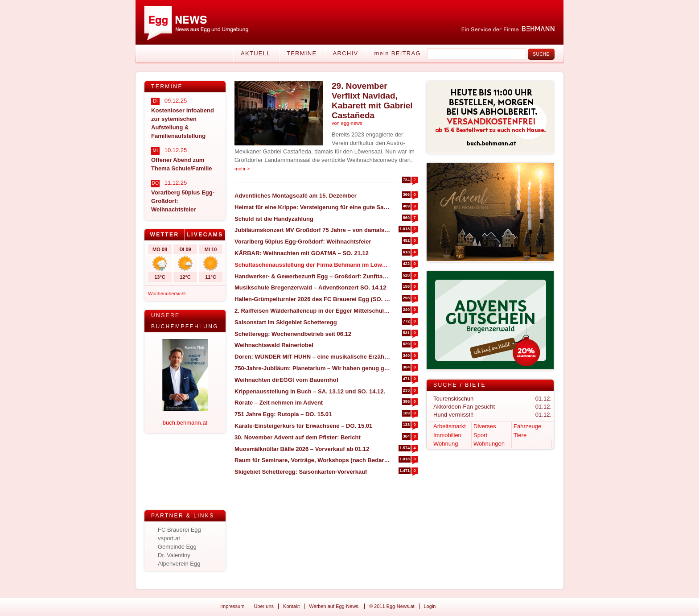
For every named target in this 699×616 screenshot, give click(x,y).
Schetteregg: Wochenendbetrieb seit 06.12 (293, 334)
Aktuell (256, 53)
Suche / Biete (460, 385)
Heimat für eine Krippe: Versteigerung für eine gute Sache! (312, 207)
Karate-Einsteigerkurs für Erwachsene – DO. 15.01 (303, 426)
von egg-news (347, 123)
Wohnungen (489, 444)
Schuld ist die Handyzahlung (274, 219)
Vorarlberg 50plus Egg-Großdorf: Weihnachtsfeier (303, 242)
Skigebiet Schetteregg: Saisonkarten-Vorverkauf (301, 472)
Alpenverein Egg (179, 564)
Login (430, 606)
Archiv (346, 53)
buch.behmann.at (185, 423)
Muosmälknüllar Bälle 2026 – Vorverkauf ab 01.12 (302, 449)
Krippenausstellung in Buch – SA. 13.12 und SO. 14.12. (310, 391)
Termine (302, 53)
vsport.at (169, 538)
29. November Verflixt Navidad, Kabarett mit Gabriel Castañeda (372, 101)
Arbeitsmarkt (450, 426)
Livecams (205, 235)
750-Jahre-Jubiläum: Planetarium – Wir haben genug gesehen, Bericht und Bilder (312, 368)
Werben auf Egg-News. (334, 606)
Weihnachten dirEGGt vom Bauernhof (286, 380)
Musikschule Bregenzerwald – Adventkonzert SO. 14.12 (310, 287)
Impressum (232, 606)
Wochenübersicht (167, 294)
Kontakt (291, 606)
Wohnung (446, 444)
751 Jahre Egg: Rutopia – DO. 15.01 (283, 414)
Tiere (520, 435)
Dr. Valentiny (174, 555)
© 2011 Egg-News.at (392, 606)
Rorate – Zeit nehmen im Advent (279, 403)
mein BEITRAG (397, 53)
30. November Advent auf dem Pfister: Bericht (298, 437)
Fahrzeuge (527, 426)
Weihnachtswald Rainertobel (274, 345)
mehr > (242, 169)
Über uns (264, 606)
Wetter (164, 235)
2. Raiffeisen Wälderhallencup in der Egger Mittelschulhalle (312, 311)
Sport (480, 435)
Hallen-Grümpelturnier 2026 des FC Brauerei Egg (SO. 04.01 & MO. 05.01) (312, 299)
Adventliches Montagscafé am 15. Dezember (296, 196)
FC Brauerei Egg (179, 530)
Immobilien (447, 435)
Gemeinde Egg (177, 547)
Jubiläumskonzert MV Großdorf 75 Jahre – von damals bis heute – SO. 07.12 (312, 230)
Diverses (485, 426)
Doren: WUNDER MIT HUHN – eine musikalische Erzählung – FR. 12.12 (312, 357)
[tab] (165, 235)
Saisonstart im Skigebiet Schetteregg (286, 322)
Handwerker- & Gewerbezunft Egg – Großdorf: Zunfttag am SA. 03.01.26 (312, 276)
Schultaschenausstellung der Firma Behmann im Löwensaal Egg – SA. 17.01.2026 (312, 265)
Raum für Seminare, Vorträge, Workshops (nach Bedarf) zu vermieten (312, 460)
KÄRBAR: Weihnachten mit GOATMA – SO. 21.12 (302, 253)
